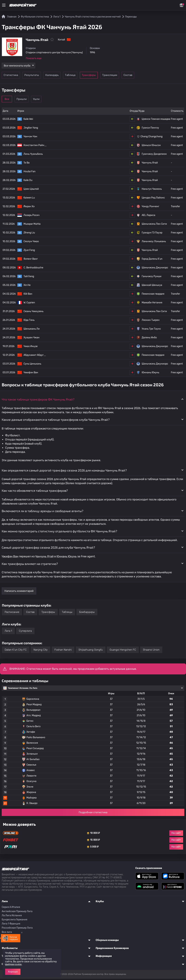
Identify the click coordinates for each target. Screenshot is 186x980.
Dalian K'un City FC (16, 651)
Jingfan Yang (31, 129)
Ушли (60, 100)
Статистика (12, 76)
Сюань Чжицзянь (33, 313)
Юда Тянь (29, 321)
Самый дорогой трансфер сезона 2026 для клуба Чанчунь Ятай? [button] (48, 549)
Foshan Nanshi (63, 651)
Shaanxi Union (151, 651)
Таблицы (67, 613)
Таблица (83, 76)
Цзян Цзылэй (31, 190)
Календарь (60, 76)
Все (12, 100)
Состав (154, 76)
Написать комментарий (19, 592)
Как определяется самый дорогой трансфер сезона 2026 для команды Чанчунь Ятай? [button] (64, 471)
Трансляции (131, 76)
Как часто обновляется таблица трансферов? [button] (35, 492)
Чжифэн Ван (31, 374)
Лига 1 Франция (11, 925)
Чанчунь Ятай (44, 558)
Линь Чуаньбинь (33, 155)
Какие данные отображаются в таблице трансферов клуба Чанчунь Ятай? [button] (56, 421)
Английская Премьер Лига (17, 913)
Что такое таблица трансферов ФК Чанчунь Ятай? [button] (38, 401)
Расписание (12, 613)
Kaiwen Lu (29, 199)
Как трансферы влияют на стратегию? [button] (30, 565)
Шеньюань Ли (32, 330)
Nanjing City (41, 651)
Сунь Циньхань (32, 365)
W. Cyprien (29, 304)
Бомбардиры (87, 613)
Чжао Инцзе (31, 347)
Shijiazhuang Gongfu (91, 651)
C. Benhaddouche (33, 269)
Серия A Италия (11, 908)
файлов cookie (13, 964)
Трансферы (107, 76)
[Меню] (4, 5)
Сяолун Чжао (31, 243)
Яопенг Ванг (31, 260)
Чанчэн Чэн (30, 138)
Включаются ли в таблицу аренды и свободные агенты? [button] (43, 512)
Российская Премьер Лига (17, 929)
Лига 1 (8, 632)
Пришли (36, 100)
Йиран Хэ (29, 208)
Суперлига (25, 632)
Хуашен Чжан (32, 339)
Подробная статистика (93, 814)
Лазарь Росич (32, 216)
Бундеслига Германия (15, 921)
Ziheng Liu (29, 234)
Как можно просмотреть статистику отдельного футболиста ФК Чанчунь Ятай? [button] (59, 533)
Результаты (36, 76)
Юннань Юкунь (67, 558)
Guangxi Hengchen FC (123, 651)
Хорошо (13, 972)
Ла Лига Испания (12, 917)
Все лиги (7, 933)
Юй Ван (28, 295)
